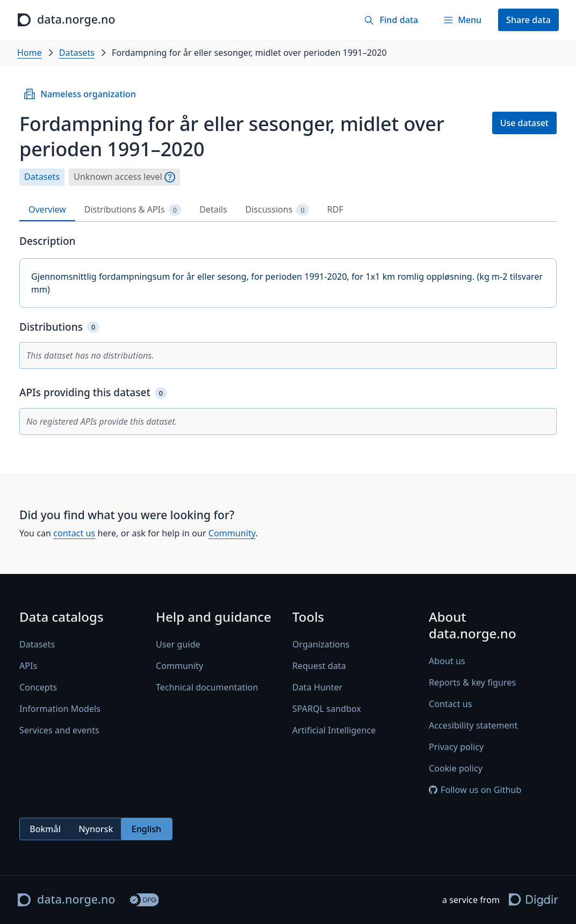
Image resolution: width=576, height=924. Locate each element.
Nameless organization (80, 94)
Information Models (60, 709)
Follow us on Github (475, 790)
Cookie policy (456, 769)
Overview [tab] (47, 209)
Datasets (77, 53)
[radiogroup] (96, 830)
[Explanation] (170, 177)
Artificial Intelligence (334, 731)
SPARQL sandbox (327, 709)
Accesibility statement (473, 726)
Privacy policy (456, 747)
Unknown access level (118, 177)
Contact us (450, 704)
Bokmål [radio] (45, 829)
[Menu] (462, 20)
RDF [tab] (335, 209)
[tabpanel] (288, 335)
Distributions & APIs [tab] (133, 210)
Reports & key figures (472, 683)
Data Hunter (318, 688)
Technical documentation (207, 688)
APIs (28, 666)
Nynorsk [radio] (96, 829)
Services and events (59, 731)
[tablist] (288, 210)
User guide (178, 645)
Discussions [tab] (277, 210)
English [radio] (146, 829)
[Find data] (391, 20)
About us (447, 661)
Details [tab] (213, 209)
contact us (74, 533)
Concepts (38, 688)
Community (232, 533)
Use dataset (524, 123)
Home (30, 53)
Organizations (321, 645)
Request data (319, 666)
